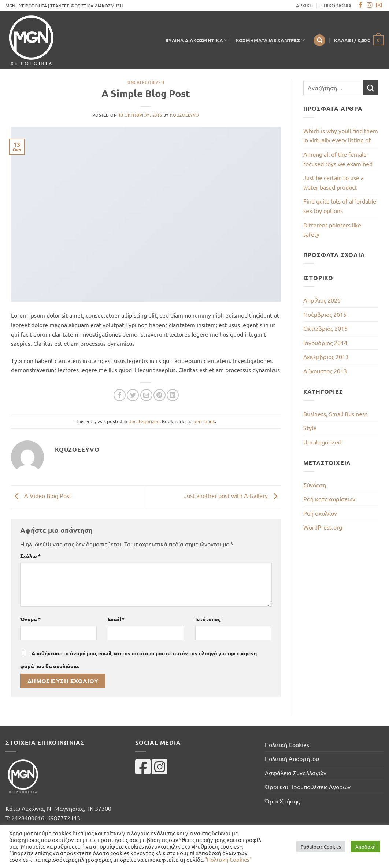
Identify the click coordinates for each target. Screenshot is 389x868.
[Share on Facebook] (120, 395)
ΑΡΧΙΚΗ (304, 5)
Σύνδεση (315, 485)
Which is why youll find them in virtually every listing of (341, 135)
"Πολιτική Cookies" (228, 859)
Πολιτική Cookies (287, 744)
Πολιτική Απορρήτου (292, 758)
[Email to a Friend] (146, 395)
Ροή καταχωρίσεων (329, 499)
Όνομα (30, 619)
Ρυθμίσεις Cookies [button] (321, 847)
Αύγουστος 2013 (325, 371)
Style (310, 428)
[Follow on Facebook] (360, 5)
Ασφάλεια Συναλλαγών (296, 773)
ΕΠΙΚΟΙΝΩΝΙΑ (336, 5)
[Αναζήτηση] (319, 41)
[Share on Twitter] (133, 395)
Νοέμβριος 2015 (325, 314)
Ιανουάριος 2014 (325, 343)
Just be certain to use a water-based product (334, 182)
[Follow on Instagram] (370, 5)
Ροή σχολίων (320, 513)
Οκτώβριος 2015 (325, 328)
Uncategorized (146, 82)
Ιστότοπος (208, 619)
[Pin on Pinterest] (160, 395)
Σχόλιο (30, 556)
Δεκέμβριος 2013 (326, 356)
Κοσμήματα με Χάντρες (271, 40)
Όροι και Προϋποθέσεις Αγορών (308, 787)
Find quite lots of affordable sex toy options (340, 206)
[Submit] (371, 87)
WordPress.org (323, 527)
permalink (204, 421)
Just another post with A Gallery (232, 496)
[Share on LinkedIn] (173, 395)
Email (116, 619)
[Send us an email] (379, 5)
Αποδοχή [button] (365, 847)
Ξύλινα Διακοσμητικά (197, 40)
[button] (359, 40)
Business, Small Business (335, 414)
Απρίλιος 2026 (322, 300)
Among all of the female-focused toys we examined (338, 159)
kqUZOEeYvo (185, 115)
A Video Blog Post (41, 496)
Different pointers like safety (332, 230)
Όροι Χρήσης (282, 801)
